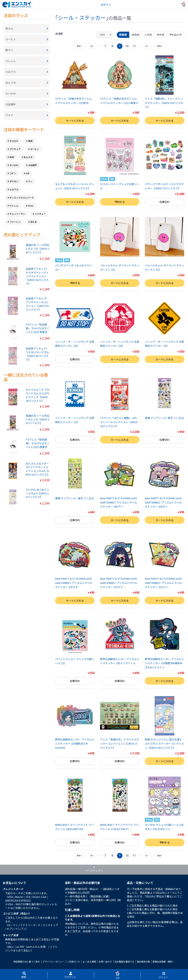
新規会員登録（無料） (164, 962)
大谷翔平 (32, 165)
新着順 (123, 35)
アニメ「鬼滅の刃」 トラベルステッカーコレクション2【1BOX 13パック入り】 (120, 744)
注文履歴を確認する (124, 962)
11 (134, 46)
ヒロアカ (14, 189)
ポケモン (14, 181)
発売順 (160, 35)
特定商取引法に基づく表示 (27, 962)
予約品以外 (176, 35)
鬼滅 (30, 141)
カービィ (35, 149)
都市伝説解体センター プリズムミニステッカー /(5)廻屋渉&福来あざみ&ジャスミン (164, 663)
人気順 (148, 35)
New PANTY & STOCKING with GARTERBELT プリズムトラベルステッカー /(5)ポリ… (163, 502)
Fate (31, 206)
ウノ (30, 181)
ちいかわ (14, 165)
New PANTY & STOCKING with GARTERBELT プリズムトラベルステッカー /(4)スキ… (74, 583)
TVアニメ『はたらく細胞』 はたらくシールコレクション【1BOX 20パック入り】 (119, 422)
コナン (13, 173)
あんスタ (28, 157)
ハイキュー (40, 214)
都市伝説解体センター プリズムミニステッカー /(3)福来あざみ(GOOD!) (75, 744)
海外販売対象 (143, 962)
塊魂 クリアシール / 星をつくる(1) (75, 498)
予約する (120, 202)
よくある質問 (89, 962)
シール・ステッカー (82, 17)
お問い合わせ (105, 962)
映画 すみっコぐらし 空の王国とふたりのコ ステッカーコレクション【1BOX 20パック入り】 (164, 744)
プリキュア (15, 149)
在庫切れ (164, 202)
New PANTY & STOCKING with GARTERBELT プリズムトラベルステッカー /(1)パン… (163, 583)
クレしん (14, 206)
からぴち (14, 141)
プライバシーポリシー (53, 962)
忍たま (34, 222)
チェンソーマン (17, 214)
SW (28, 173)
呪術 (12, 157)
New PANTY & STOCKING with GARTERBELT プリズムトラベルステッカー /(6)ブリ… (119, 502)
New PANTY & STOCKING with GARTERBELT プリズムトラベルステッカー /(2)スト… (119, 583)
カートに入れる (75, 120)
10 (127, 46)
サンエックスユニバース (22, 197)
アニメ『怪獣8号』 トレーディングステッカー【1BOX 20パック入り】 (164, 103)
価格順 (135, 35)
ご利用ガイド (74, 962)
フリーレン (15, 222)
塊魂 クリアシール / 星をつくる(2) (164, 418)
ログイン (106, 5)
